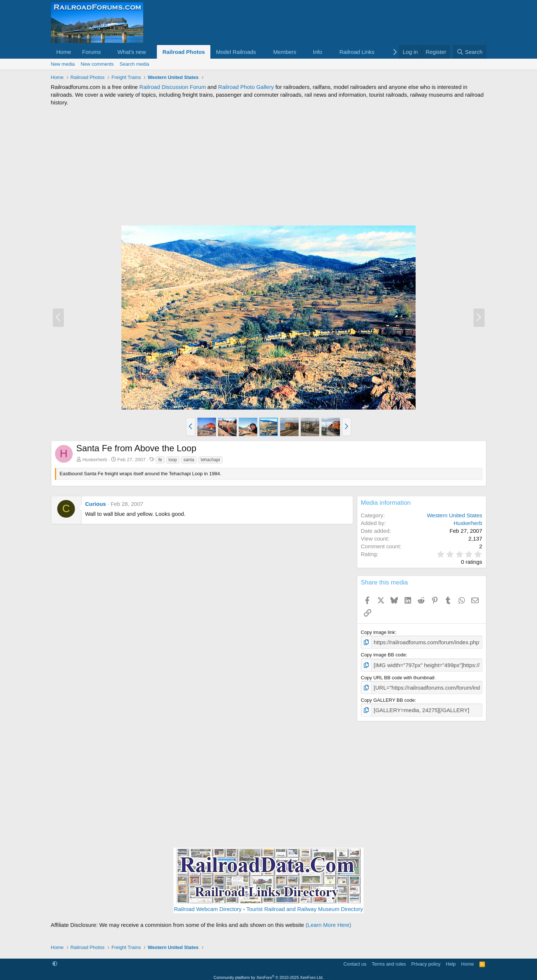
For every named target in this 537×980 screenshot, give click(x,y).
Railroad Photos (184, 52)
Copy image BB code (383, 654)
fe (160, 460)
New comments (97, 64)
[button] (107, 52)
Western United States (455, 515)
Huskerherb (95, 460)
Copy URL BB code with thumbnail (398, 675)
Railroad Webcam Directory (208, 905)
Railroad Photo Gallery (246, 87)
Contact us (355, 960)
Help (451, 960)
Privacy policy (426, 960)
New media (63, 64)
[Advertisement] (269, 166)
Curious (96, 504)
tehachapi (210, 460)
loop (173, 460)
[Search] (470, 52)
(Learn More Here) (328, 921)
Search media (134, 64)
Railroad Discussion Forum (173, 87)
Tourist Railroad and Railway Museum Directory (305, 905)
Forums (92, 52)
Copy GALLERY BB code (388, 697)
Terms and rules (389, 960)
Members (285, 52)
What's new (132, 52)
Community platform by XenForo (269, 973)
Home (64, 52)
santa (189, 460)
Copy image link (378, 632)
